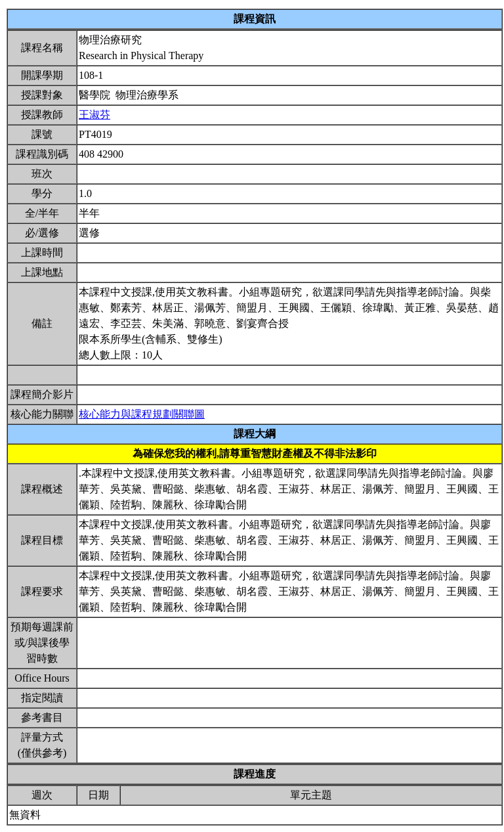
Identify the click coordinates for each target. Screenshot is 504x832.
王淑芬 (94, 115)
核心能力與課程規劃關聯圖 (142, 414)
